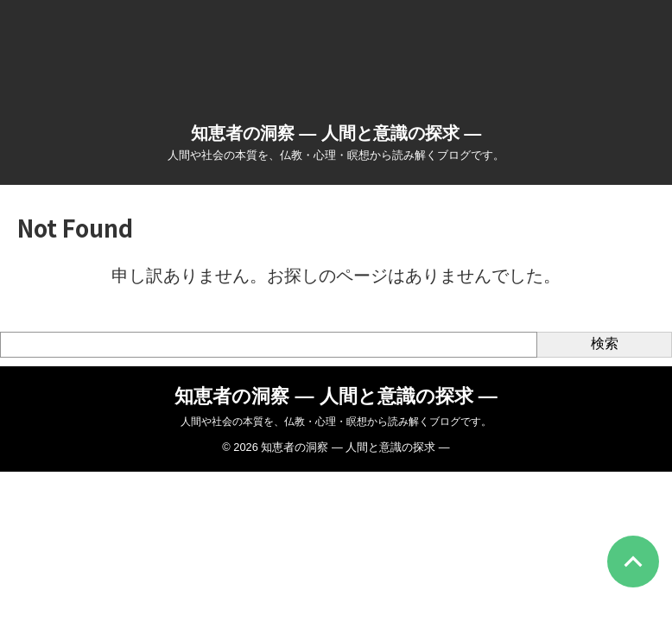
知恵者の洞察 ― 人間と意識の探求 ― (336, 133)
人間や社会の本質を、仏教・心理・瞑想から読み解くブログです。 (336, 422)
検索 (605, 343)
